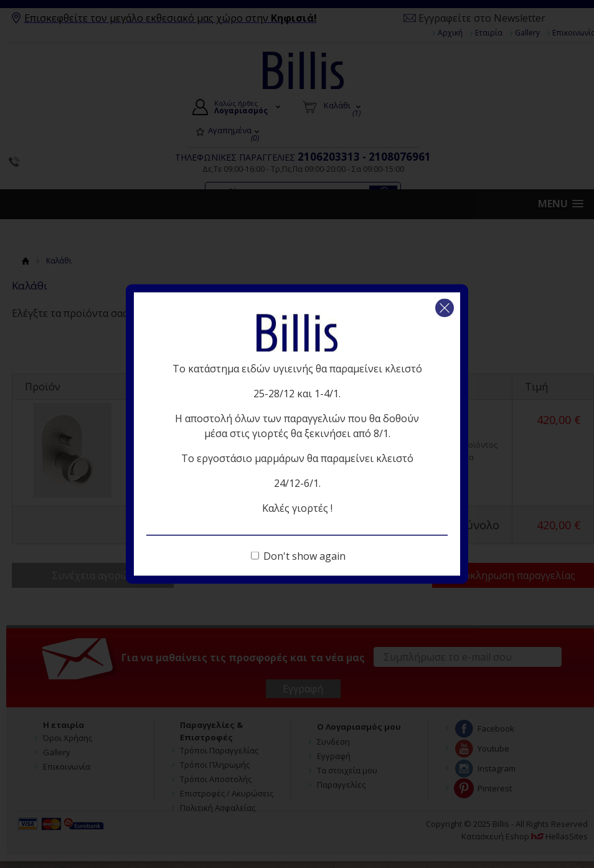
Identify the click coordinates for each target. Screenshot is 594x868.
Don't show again (304, 556)
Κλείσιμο (445, 308)
